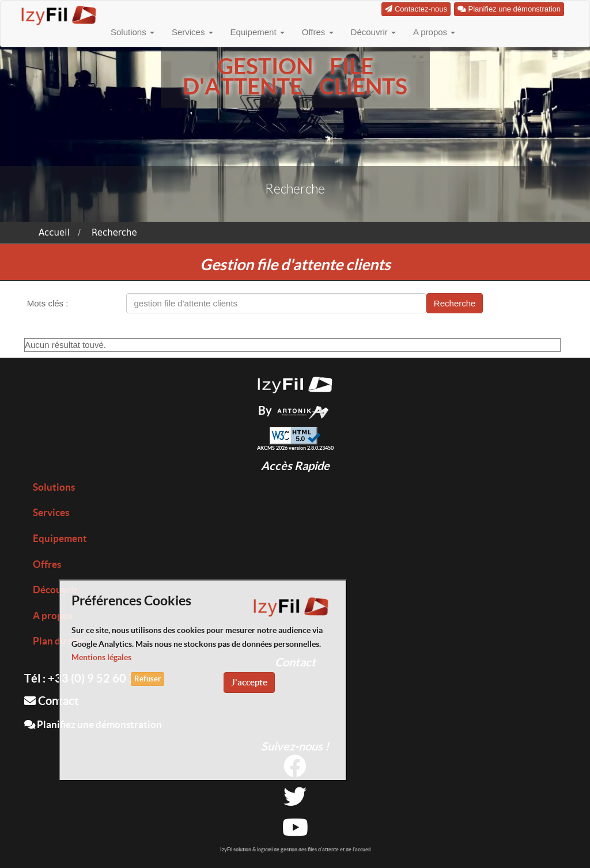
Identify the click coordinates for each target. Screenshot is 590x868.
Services (192, 32)
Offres (318, 32)
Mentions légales (101, 657)
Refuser (147, 679)
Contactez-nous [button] (416, 9)
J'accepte (249, 682)
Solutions (133, 32)
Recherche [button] (455, 303)
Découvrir (373, 32)
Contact (52, 701)
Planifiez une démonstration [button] (509, 9)
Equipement (258, 32)
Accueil (54, 233)
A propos (434, 32)
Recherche (114, 233)
